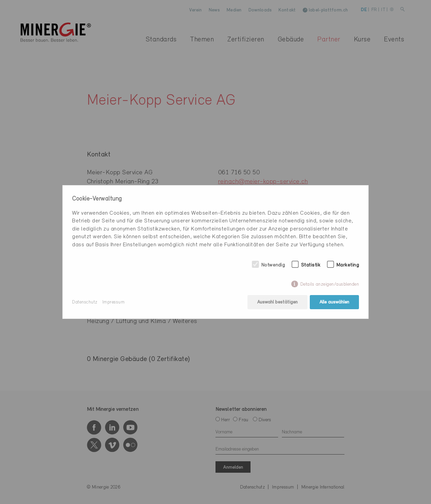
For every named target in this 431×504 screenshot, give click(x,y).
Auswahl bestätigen (277, 302)
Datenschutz (85, 302)
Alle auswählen (334, 302)
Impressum (114, 302)
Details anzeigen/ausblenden (330, 284)
